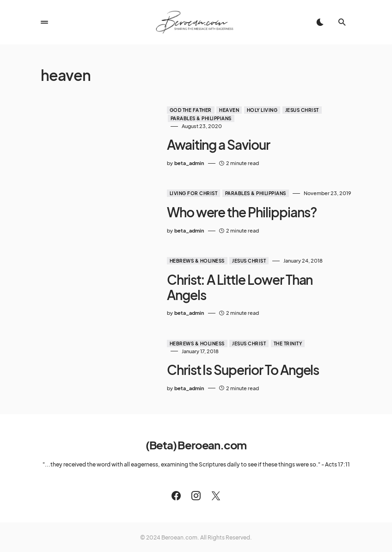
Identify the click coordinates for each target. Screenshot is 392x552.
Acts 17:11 (337, 443)
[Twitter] (216, 474)
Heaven (221, 110)
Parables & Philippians (193, 118)
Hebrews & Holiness (189, 262)
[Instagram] (196, 474)
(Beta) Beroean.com (196, 423)
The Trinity (280, 329)
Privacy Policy (219, 536)
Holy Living (254, 110)
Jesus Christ (294, 110)
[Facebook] (176, 474)
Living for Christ (186, 194)
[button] (44, 22)
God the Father (183, 110)
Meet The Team (174, 536)
